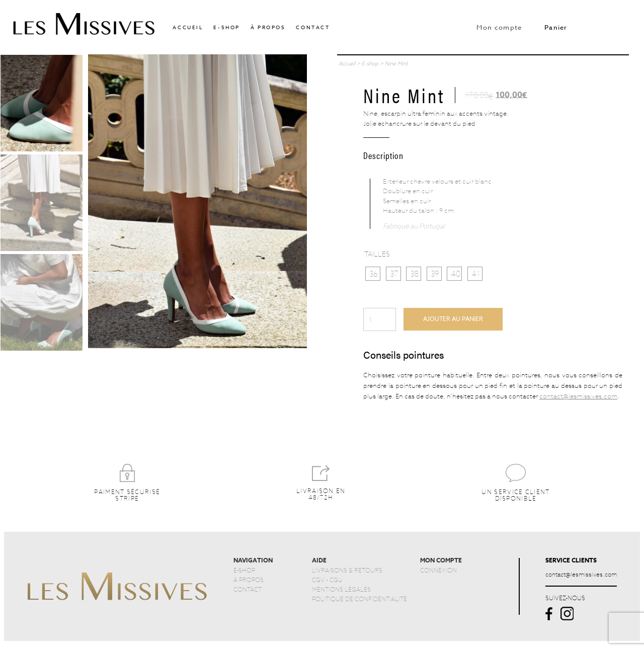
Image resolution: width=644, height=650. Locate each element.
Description (383, 155)
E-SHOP (244, 570)
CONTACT (248, 589)
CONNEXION (438, 570)
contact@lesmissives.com (578, 396)
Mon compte (499, 27)
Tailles (377, 254)
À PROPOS (249, 580)
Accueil (347, 63)
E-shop (227, 27)
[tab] (383, 154)
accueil (188, 27)
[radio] (373, 274)
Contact (313, 27)
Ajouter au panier (453, 319)
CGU (336, 580)
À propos (268, 27)
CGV (318, 580)
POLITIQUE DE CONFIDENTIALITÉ (359, 599)
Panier (556, 27)
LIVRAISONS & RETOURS (347, 570)
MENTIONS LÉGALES (341, 589)
